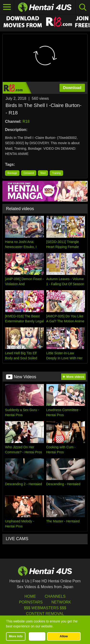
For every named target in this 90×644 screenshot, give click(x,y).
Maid (43, 173)
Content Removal (45, 614)
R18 (26, 121)
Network (61, 602)
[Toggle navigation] (7, 7)
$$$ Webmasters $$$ (45, 608)
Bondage (12, 173)
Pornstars (31, 602)
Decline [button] (37, 636)
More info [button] (16, 636)
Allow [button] (64, 636)
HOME (30, 596)
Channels (55, 596)
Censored (29, 173)
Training (56, 173)
